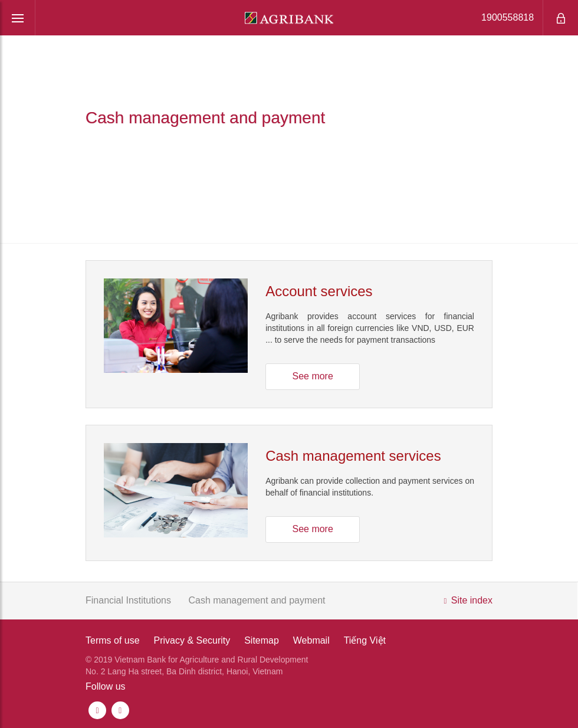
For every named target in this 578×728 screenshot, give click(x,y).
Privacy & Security (192, 640)
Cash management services (353, 456)
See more (312, 376)
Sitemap (262, 640)
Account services (319, 291)
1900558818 (499, 17)
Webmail (311, 640)
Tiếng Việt (365, 640)
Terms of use (113, 640)
